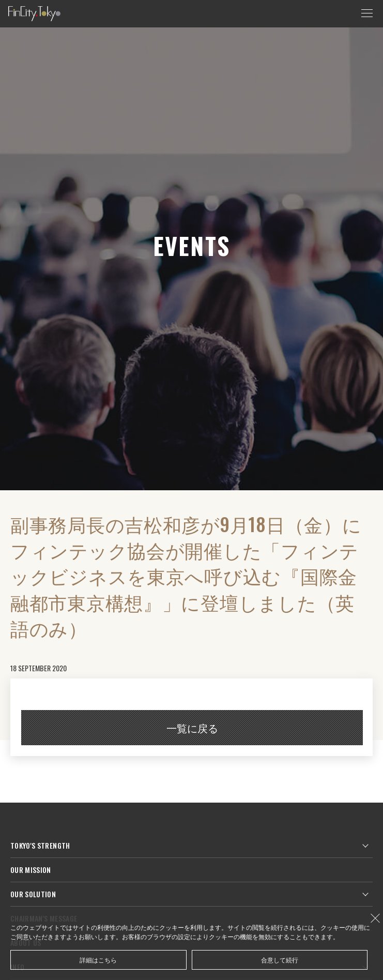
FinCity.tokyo (34, 14)
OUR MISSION (31, 870)
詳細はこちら (98, 960)
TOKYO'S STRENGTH (40, 845)
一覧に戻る (192, 728)
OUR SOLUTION (33, 894)
